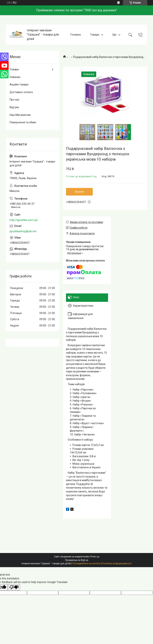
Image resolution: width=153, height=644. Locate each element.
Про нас (14, 100)
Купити (79, 192)
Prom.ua (95, 557)
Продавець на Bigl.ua (77, 560)
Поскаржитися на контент (87, 564)
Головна (76, 35)
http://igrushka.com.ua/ (24, 220)
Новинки (15, 77)
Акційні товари (19, 84)
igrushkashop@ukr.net (23, 231)
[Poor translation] (14, 588)
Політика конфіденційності (117, 564)
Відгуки (14, 107)
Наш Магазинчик (20, 115)
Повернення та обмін (23, 122)
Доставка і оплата (21, 92)
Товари (95, 35)
